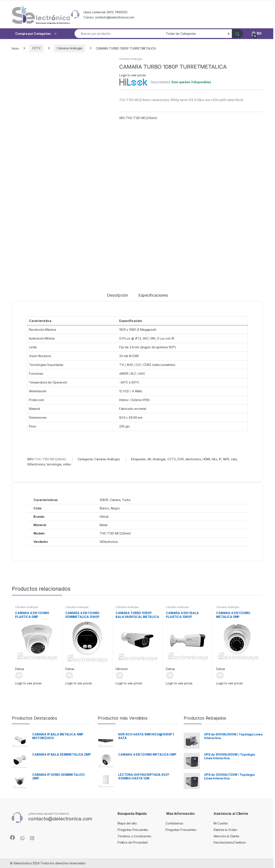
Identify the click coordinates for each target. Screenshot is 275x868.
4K (149, 459)
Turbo (126, 500)
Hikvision (122, 669)
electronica (193, 459)
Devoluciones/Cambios (230, 842)
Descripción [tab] (117, 295)
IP (220, 459)
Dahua (19, 669)
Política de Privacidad (133, 842)
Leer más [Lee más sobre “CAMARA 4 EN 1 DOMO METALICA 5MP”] (220, 675)
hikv (214, 459)
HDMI (206, 459)
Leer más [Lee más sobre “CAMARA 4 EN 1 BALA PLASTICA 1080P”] (170, 675)
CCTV (36, 48)
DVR (181, 459)
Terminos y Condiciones (134, 836)
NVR (226, 459)
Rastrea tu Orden (225, 830)
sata (234, 459)
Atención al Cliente (226, 836)
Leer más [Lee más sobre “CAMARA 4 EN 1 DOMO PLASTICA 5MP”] (19, 675)
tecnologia (54, 464)
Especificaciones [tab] (153, 295)
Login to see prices (133, 75)
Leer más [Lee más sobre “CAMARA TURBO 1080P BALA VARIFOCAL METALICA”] (119, 675)
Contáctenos (174, 823)
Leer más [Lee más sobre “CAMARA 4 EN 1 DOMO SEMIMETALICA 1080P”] (69, 675)
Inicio (15, 48)
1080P (104, 500)
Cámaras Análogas (70, 48)
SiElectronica (36, 464)
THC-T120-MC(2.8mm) (115, 533)
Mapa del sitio (127, 823)
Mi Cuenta (221, 823)
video (67, 464)
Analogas (159, 459)
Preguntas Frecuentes (133, 830)
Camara (115, 500)
